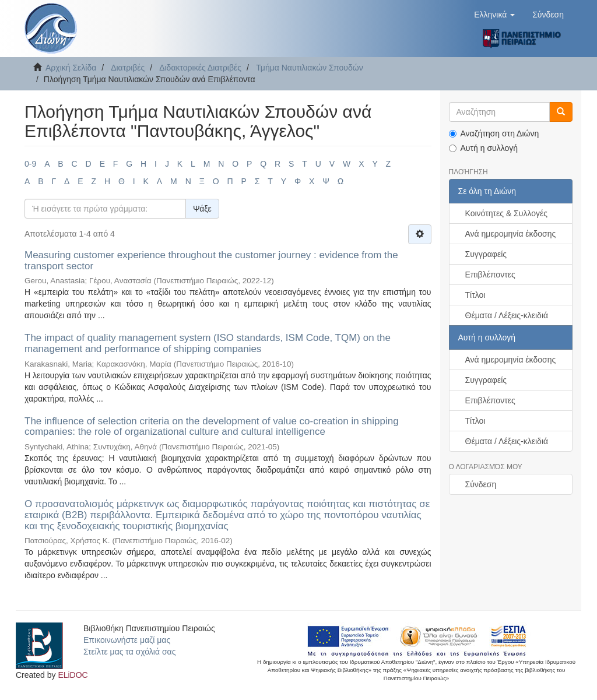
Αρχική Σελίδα (71, 68)
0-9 (30, 164)
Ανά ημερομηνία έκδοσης (511, 234)
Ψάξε (202, 209)
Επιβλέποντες (490, 275)
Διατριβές (128, 68)
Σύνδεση (481, 484)
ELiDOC (73, 675)
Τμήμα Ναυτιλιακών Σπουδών (309, 68)
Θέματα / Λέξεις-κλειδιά (507, 315)
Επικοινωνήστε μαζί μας (127, 640)
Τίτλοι (475, 295)
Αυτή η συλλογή (484, 148)
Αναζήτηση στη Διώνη (494, 133)
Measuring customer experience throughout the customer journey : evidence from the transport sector (211, 261)
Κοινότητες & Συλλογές (506, 213)
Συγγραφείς (486, 254)
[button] (494, 15)
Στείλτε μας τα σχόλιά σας (129, 652)
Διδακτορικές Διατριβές (200, 68)
